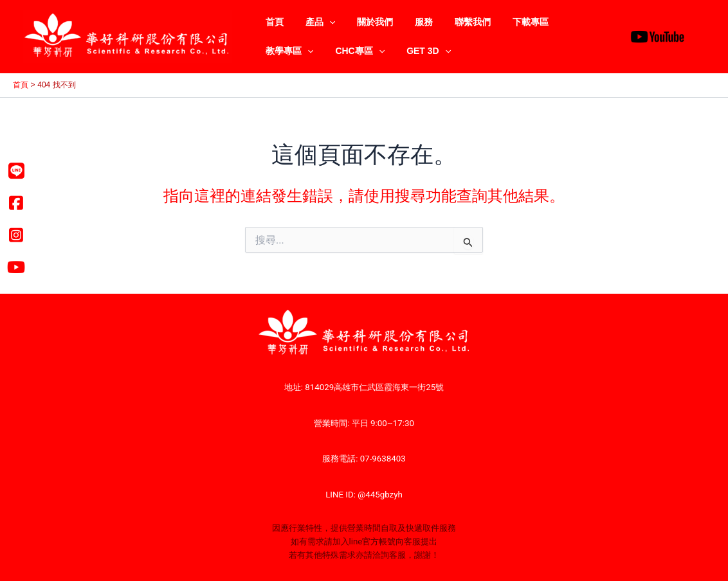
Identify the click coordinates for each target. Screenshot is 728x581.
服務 (410, 22)
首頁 (273, 22)
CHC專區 (288, 51)
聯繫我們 (455, 22)
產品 (314, 22)
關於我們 (365, 22)
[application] (323, 22)
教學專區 (569, 22)
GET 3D (353, 51)
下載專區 (509, 22)
